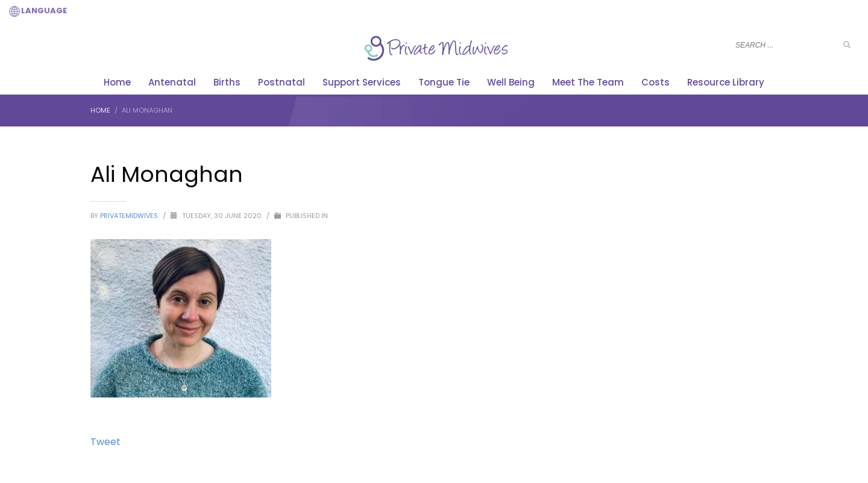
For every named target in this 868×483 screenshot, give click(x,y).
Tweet (105, 442)
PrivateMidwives (130, 216)
